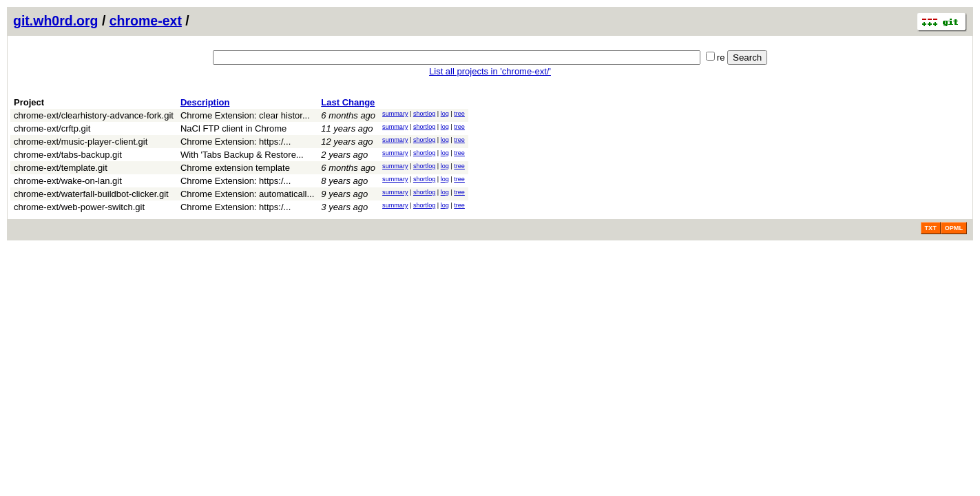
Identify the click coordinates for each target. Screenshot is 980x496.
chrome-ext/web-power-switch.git (79, 207)
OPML (954, 228)
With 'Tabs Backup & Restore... (242, 155)
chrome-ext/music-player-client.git (81, 142)
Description (205, 102)
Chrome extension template (235, 168)
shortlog (424, 114)
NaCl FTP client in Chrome (233, 128)
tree (459, 114)
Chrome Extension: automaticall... (247, 194)
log (445, 114)
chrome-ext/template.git (61, 168)
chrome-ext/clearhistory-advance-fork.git (94, 115)
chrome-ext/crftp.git (52, 128)
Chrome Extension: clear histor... (245, 115)
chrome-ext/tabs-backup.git (68, 155)
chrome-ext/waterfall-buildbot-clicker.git (91, 194)
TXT (931, 228)
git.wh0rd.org (56, 21)
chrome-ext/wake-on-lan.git (68, 181)
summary (395, 114)
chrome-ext (146, 21)
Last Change (348, 102)
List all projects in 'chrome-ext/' (490, 71)
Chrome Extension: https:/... (236, 142)
